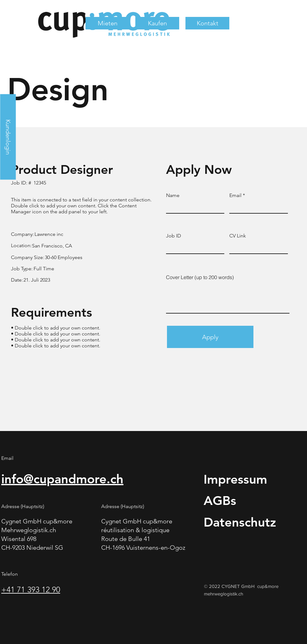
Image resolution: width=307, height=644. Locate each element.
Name (173, 195)
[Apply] (210, 337)
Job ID (174, 236)
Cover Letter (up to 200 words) (200, 277)
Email (235, 195)
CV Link (238, 236)
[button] (107, 23)
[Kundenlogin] (8, 137)
